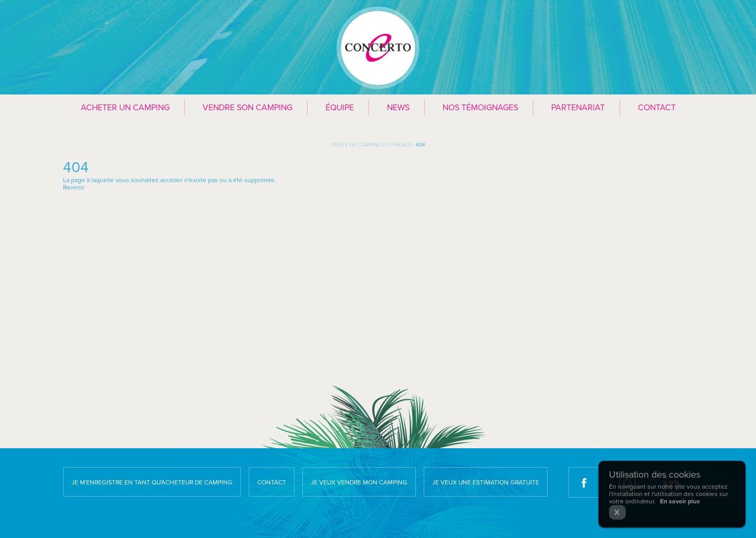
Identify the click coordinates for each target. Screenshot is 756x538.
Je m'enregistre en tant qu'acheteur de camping (152, 482)
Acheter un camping (125, 108)
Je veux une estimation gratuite (486, 482)
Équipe (340, 108)
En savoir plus (680, 501)
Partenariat (578, 108)
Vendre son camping (248, 108)
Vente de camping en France (371, 145)
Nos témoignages (480, 108)
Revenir (74, 187)
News (398, 108)
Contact (657, 108)
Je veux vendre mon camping (359, 482)
